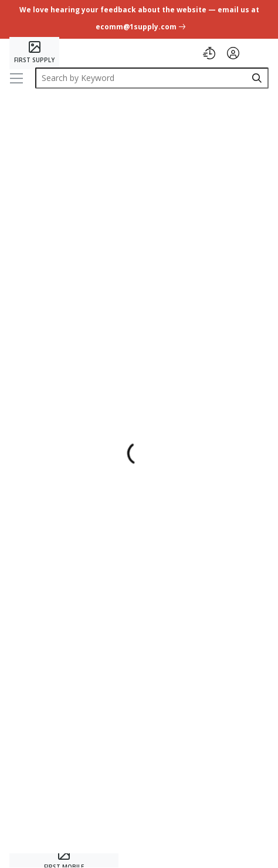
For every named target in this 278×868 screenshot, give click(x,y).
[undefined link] (139, 20)
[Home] (34, 53)
